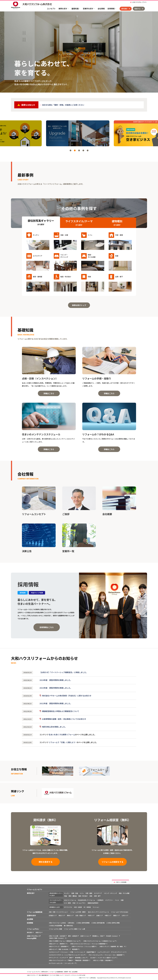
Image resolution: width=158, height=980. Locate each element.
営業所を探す (88, 9)
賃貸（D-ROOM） (64, 949)
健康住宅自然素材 (93, 903)
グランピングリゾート (118, 952)
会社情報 (101, 9)
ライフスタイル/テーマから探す (56, 901)
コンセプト (51, 9)
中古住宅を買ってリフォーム (86, 900)
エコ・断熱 (67, 903)
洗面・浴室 (75, 893)
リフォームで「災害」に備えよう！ (63, 742)
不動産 (70, 960)
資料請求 (124, 9)
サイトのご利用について (57, 975)
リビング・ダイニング (110, 893)
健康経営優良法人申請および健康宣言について (61, 711)
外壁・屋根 (89, 893)
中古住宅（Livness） (112, 936)
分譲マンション (85, 936)
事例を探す (63, 9)
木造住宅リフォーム (108, 941)
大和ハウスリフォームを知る (57, 923)
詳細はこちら (49, 393)
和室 (66, 896)
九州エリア (125, 915)
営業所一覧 (67, 972)
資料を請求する (46, 862)
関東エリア (70, 915)
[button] (70, 150)
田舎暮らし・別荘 (98, 936)
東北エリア (62, 915)
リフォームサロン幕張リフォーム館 (74, 929)
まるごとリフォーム (70, 900)
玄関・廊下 (97, 896)
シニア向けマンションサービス (74, 955)
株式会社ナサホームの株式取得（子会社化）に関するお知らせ (67, 696)
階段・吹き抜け (83, 896)
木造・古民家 (78, 907)
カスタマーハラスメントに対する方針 (75, 975)
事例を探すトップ (79, 305)
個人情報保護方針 (44, 975)
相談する (137, 9)
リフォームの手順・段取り (78, 912)
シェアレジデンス (103, 952)
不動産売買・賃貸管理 (81, 960)
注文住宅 (63, 936)
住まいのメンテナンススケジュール (98, 912)
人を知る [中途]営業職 (55, 926)
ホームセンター (70, 963)
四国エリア (117, 915)
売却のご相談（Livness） (57, 938)
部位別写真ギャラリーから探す (56, 894)
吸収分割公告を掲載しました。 (54, 727)
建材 (71, 958)
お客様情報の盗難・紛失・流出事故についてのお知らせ (64, 719)
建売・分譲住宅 (73, 936)
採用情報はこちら (47, 627)
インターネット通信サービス (106, 958)
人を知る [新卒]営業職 (83, 923)
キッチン (67, 893)
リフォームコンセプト (35, 889)
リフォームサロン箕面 (55, 929)
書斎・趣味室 (73, 896)
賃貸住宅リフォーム (72, 941)
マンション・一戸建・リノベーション (72, 952)
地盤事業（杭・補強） (117, 946)
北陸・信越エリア (81, 915)
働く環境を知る (68, 926)
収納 (91, 896)
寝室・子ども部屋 (124, 893)
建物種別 (117, 223)
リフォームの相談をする (113, 862)
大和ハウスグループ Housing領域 (34, 937)
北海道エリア (53, 915)
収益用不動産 (91, 952)
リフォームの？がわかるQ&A (119, 912)
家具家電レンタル (80, 958)
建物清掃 (64, 946)
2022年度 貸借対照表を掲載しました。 (56, 703)
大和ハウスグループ (32, 975)
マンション (96, 907)
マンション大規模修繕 (98, 944)
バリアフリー (109, 900)
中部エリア (91, 915)
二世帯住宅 (100, 900)
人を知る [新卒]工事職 (113, 923)
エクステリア (98, 893)
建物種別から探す (55, 907)
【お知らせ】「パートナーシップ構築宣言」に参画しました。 (64, 672)
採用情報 (111, 9)
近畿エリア (100, 915)
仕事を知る (71, 923)
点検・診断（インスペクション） (59, 912)
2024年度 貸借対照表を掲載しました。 (56, 680)
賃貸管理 (75, 949)
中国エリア (108, 915)
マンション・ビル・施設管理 (113, 955)
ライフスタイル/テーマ (79, 223)
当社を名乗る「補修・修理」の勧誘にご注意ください (63, 105)
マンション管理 (90, 946)
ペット (117, 900)
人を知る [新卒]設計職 (98, 923)
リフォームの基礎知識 (35, 912)
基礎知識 (75, 9)
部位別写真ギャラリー (41, 222)
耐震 (122, 900)
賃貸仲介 (63, 944)
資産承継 (108, 960)
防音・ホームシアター (79, 903)
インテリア (63, 958)
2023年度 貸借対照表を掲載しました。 (56, 688)
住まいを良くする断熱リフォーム (62, 735)
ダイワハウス (68, 907)
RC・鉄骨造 (87, 907)
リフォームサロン (33, 929)
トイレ (82, 893)
